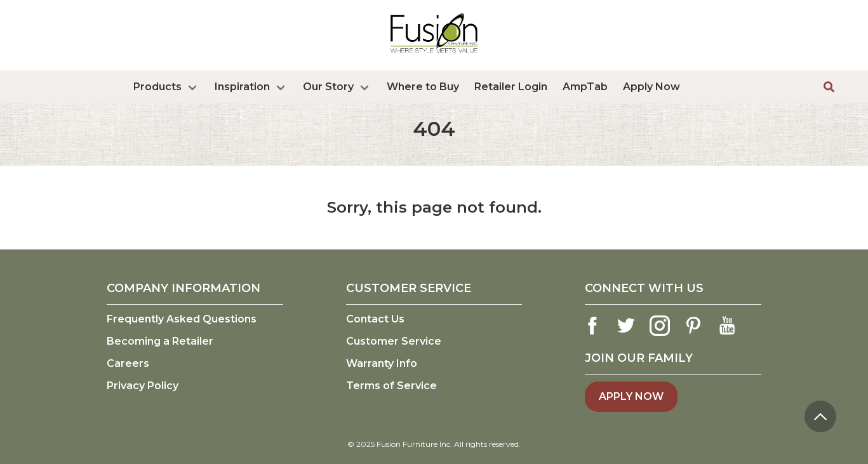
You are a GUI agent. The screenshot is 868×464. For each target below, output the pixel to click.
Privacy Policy (143, 386)
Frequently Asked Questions (182, 319)
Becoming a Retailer (160, 341)
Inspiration (242, 87)
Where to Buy (423, 87)
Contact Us (375, 319)
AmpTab (585, 87)
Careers (128, 363)
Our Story (328, 87)
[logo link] (434, 55)
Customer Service (394, 341)
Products (157, 87)
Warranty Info (382, 363)
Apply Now (651, 87)
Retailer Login (511, 87)
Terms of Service (391, 386)
